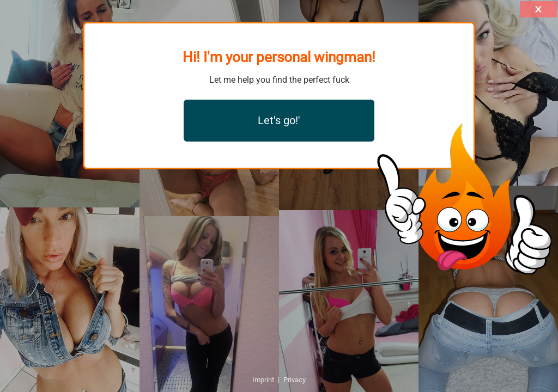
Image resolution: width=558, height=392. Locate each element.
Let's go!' (279, 120)
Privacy (295, 380)
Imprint (263, 380)
